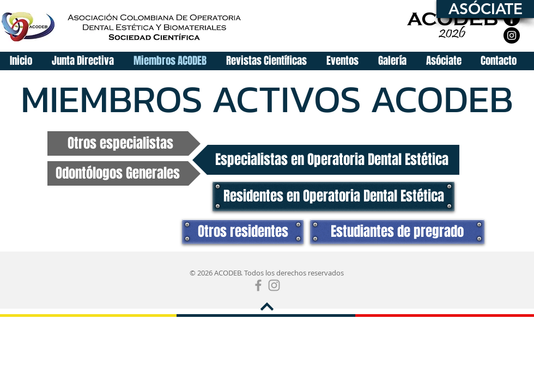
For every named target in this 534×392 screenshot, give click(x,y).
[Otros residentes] (243, 232)
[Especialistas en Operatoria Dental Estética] (326, 160)
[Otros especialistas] (124, 143)
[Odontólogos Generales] (124, 173)
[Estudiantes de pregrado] (397, 232)
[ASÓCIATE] (485, 9)
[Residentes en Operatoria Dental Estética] (333, 196)
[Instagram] (512, 35)
